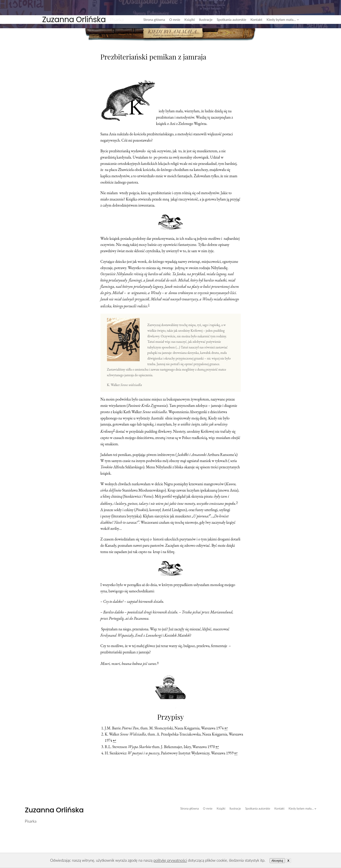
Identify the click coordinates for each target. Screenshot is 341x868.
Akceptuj (277, 861)
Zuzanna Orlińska (74, 19)
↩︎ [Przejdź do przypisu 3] (217, 747)
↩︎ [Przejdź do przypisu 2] (115, 740)
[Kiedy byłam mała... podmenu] (298, 20)
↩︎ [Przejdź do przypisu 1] (226, 728)
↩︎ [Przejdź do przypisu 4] (236, 753)
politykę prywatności (170, 860)
